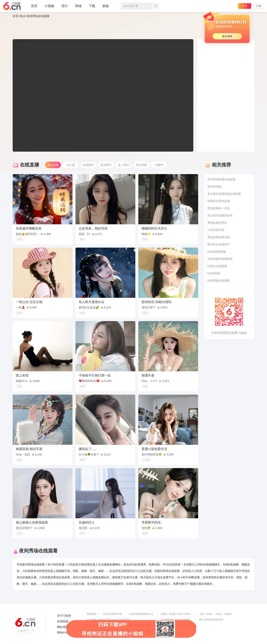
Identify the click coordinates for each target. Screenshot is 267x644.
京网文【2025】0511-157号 (176, 614)
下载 (92, 6)
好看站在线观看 (217, 266)
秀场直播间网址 (217, 223)
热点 (23, 16)
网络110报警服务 (96, 625)
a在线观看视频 (217, 252)
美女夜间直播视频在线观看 (224, 194)
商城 (78, 8)
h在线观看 (214, 273)
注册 (259, 6)
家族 (106, 8)
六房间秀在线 (216, 230)
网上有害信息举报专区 (211, 620)
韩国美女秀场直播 (219, 201)
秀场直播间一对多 (219, 208)
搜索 (156, 6)
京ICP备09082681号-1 (141, 614)
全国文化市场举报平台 (141, 625)
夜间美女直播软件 (219, 244)
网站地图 (63, 627)
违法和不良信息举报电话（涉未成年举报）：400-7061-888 (118, 631)
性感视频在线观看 (219, 281)
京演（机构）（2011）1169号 (216, 614)
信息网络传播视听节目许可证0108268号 (108, 620)
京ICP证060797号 (112, 614)
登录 (245, 6)
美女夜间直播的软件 (220, 215)
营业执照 (92, 614)
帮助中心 (63, 633)
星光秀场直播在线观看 (221, 179)
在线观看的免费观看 (220, 259)
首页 (34, 8)
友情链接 (63, 621)
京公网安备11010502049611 (176, 620)
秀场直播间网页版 (219, 237)
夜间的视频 (214, 187)
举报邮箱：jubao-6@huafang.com (179, 625)
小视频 (49, 8)
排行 (65, 6)
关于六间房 (64, 616)
